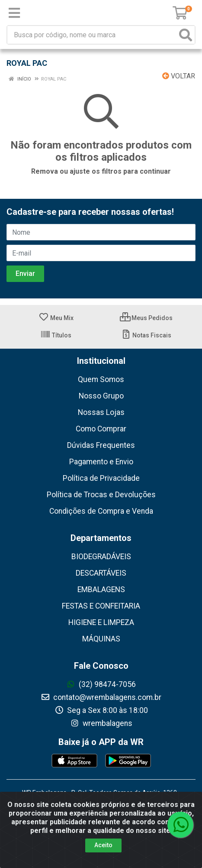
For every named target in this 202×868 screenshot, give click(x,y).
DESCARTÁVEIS (101, 573)
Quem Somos (101, 379)
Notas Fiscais (146, 335)
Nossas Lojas (101, 412)
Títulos (56, 335)
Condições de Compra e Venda (101, 511)
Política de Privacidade (101, 478)
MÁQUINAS (101, 639)
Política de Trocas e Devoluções (101, 495)
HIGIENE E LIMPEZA (101, 622)
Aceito (103, 845)
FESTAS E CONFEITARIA (101, 606)
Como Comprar (101, 429)
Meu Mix (56, 318)
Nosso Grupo (101, 396)
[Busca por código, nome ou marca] (92, 35)
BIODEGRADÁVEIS (101, 557)
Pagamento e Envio (101, 462)
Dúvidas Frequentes (101, 445)
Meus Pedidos (146, 318)
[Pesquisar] (186, 35)
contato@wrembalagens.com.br (101, 697)
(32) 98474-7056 (101, 684)
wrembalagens (101, 723)
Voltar (179, 76)
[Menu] (14, 13)
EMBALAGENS (101, 589)
